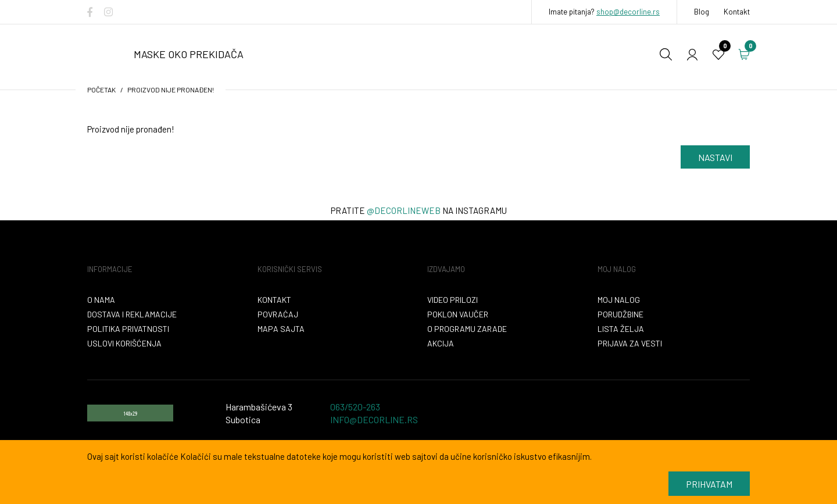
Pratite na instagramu (419, 210)
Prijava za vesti (630, 343)
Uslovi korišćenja (124, 343)
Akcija (441, 343)
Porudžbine (620, 314)
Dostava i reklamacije (132, 314)
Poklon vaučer (458, 314)
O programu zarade (467, 329)
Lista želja (621, 329)
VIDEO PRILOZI (453, 300)
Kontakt (737, 12)
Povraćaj (278, 314)
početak (101, 90)
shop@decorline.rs (628, 12)
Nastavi (715, 157)
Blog (702, 12)
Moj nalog (619, 300)
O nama (101, 300)
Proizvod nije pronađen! (171, 90)
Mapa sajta (281, 329)
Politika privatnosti (128, 329)
